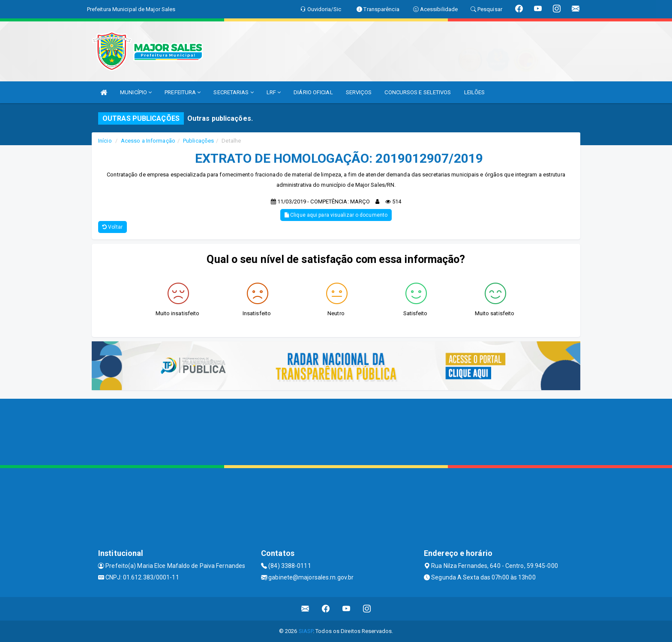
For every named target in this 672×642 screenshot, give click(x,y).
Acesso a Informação (148, 141)
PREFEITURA (183, 92)
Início (105, 141)
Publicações (198, 141)
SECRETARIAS (233, 92)
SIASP (306, 631)
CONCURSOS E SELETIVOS (418, 92)
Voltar (112, 227)
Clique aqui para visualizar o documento (336, 215)
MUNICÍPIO (136, 92)
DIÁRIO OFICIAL (313, 92)
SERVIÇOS (359, 92)
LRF (274, 92)
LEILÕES (475, 92)
